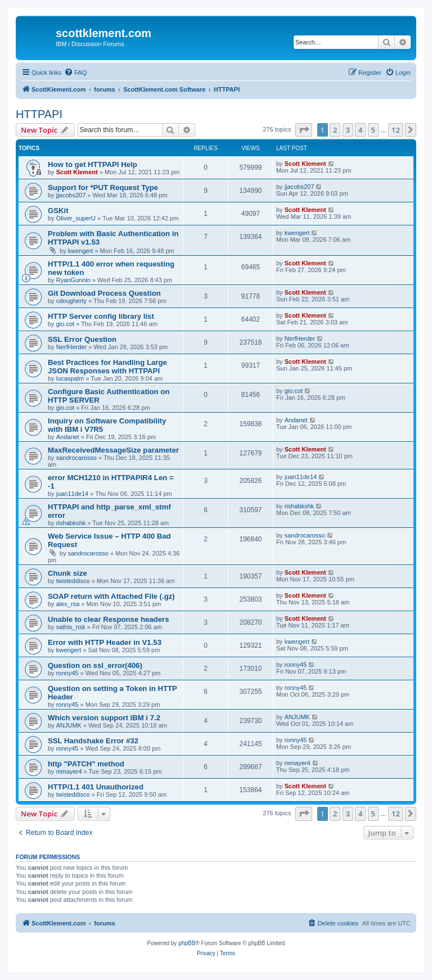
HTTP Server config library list (101, 316)
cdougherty (71, 301)
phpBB (187, 943)
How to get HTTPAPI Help (93, 164)
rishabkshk (71, 523)
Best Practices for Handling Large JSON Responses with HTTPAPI (107, 367)
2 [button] (335, 130)
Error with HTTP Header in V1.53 (105, 642)
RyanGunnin (73, 280)
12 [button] (396, 130)
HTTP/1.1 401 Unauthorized (96, 787)
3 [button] (348, 130)
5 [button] (373, 130)
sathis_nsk (71, 627)
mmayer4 (69, 771)
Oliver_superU (76, 218)
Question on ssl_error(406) (95, 665)
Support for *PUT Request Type (103, 188)
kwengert (81, 251)
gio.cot (65, 324)
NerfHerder (71, 347)
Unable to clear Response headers (108, 619)
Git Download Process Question (104, 293)
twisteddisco (73, 581)
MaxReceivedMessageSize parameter (113, 450)
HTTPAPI (39, 114)
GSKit (58, 211)
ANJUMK (69, 725)
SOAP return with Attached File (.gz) (111, 596)
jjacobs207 (71, 195)
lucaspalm (70, 378)
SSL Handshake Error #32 (93, 741)
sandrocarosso (76, 458)
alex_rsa (68, 604)
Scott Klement (77, 172)
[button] (304, 130)
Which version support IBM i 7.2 (104, 718)
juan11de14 (73, 494)
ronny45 (67, 673)
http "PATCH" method (86, 764)
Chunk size (67, 573)
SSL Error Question (82, 339)
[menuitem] (75, 73)
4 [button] (360, 130)
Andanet (68, 437)
